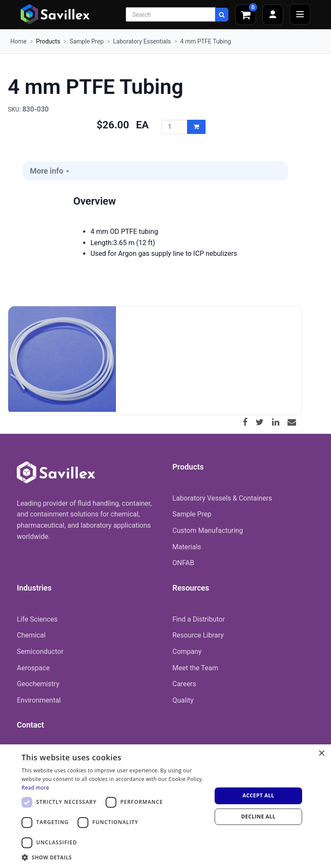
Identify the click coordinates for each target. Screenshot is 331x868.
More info (50, 171)
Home (19, 41)
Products (48, 41)
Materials (187, 547)
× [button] (321, 754)
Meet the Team (195, 668)
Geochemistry (38, 684)
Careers (184, 684)
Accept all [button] (259, 795)
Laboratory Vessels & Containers (222, 498)
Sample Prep (86, 41)
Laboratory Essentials (142, 41)
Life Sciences (37, 619)
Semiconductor (40, 652)
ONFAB (183, 563)
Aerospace (33, 668)
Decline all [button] (259, 817)
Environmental (39, 700)
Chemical (31, 635)
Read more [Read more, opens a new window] (35, 788)
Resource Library (198, 635)
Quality (183, 700)
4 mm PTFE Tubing (206, 41)
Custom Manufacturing (208, 530)
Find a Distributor (199, 619)
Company (187, 652)
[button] (114, 857)
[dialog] (165, 806)
